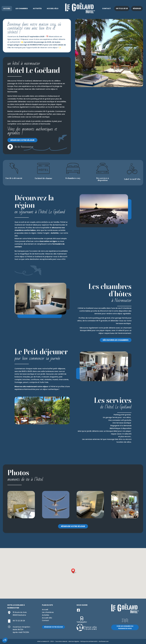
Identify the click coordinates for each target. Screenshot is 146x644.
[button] (74, 571)
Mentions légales (74, 641)
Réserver (137, 9)
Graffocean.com (104, 641)
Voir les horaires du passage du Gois (125, 627)
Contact (106, 9)
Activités (37, 9)
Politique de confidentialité (89, 641)
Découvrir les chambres (116, 340)
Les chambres (22, 9)
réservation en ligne (48, 241)
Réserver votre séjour (22, 140)
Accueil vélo (53, 9)
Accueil (7, 9)
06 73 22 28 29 (122, 9)
